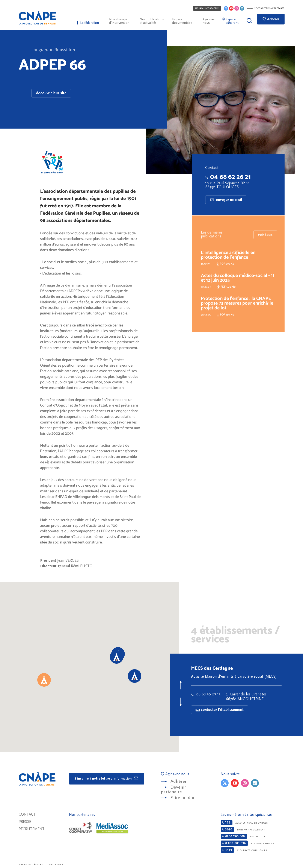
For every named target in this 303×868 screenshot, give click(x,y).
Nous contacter (207, 8)
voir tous (265, 242)
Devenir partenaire (173, 790)
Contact (27, 814)
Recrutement (32, 829)
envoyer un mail (226, 200)
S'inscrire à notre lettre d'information (106, 778)
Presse (25, 822)
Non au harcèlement (243, 829)
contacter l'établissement (220, 710)
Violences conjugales (244, 850)
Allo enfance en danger (244, 823)
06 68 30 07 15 (206, 694)
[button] (44, 680)
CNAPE (38, 18)
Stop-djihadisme (247, 843)
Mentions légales (31, 865)
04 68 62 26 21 (228, 177)
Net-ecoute (243, 836)
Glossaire (56, 865)
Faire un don (183, 798)
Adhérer (271, 19)
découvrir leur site (51, 93)
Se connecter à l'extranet (266, 8)
